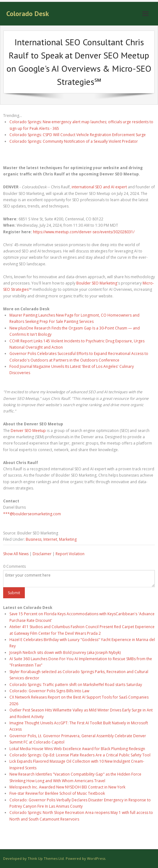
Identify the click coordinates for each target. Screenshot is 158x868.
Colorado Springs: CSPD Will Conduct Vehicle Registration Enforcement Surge (78, 135)
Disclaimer (42, 554)
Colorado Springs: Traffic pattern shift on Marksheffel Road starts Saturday (76, 685)
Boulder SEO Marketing (97, 283)
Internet (50, 539)
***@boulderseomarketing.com (32, 514)
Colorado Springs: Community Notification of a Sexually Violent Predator (74, 141)
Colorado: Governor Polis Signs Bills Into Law (49, 691)
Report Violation (70, 554)
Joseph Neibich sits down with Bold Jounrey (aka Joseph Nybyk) (65, 652)
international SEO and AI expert (99, 187)
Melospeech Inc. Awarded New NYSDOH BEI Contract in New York (67, 787)
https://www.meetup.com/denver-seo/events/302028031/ (84, 232)
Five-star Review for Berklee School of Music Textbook (57, 793)
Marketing (68, 539)
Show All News (16, 554)
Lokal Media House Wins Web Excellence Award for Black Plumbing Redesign (77, 749)
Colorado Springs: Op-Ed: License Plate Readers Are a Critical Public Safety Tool (80, 755)
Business (34, 539)
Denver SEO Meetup (28, 431)
